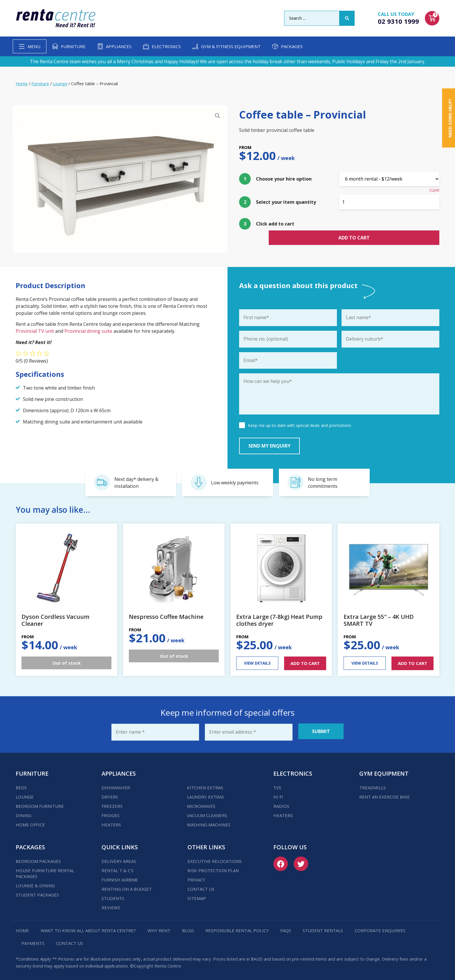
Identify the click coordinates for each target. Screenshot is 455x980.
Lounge (60, 83)
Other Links (206, 845)
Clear (434, 190)
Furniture (73, 46)
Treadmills (372, 786)
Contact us (201, 887)
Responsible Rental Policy (237, 928)
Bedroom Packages (38, 859)
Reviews (111, 906)
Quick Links (120, 845)
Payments (33, 941)
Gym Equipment (384, 771)
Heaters (111, 823)
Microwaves (201, 804)
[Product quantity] (389, 202)
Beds (21, 786)
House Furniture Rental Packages (45, 871)
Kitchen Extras (205, 786)
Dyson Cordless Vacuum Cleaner (55, 620)
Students (113, 896)
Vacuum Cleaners (207, 813)
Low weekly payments (235, 483)
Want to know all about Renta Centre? (88, 928)
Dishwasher (116, 786)
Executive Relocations (215, 859)
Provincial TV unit (35, 331)
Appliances (119, 46)
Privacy (196, 878)
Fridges (111, 813)
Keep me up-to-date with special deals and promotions (299, 427)
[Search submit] (347, 18)
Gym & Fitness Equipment (231, 46)
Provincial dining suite (88, 331)
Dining (24, 813)
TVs (277, 786)
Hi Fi (278, 795)
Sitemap (197, 896)
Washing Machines (209, 823)
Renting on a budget (127, 887)
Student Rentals (323, 928)
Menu (34, 46)
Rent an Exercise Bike (384, 795)
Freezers (112, 804)
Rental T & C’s (118, 868)
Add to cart (389, 225)
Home (22, 83)
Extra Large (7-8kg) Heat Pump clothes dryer (279, 620)
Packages (292, 46)
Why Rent (159, 928)
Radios (281, 804)
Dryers (110, 795)
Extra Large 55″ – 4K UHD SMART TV (379, 620)
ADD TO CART (305, 663)
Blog (188, 928)
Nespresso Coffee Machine (166, 617)
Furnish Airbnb (120, 878)
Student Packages (37, 893)
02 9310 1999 (398, 21)
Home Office (30, 823)
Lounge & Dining (35, 883)
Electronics (166, 46)
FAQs (286, 928)
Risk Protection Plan (213, 868)
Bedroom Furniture (40, 804)
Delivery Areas (119, 859)
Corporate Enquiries (380, 928)
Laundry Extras (205, 795)
